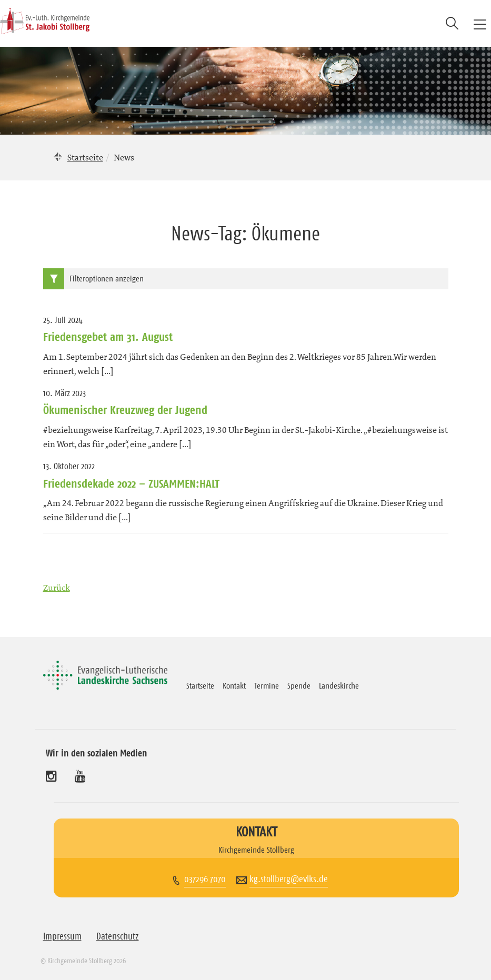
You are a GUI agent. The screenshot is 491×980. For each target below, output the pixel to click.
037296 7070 (205, 879)
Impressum (62, 936)
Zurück (57, 588)
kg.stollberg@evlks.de (289, 879)
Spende (299, 685)
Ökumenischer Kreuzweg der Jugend (125, 410)
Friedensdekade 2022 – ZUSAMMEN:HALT (131, 483)
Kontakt (234, 685)
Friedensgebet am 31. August (108, 337)
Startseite (85, 157)
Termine (267, 685)
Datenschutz (118, 936)
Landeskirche (339, 685)
